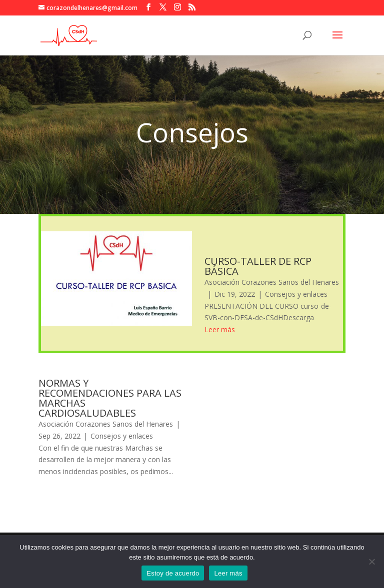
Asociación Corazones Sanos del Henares (272, 282)
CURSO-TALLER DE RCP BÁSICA (258, 266)
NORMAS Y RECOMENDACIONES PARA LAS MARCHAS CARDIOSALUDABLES (110, 398)
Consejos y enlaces (296, 294)
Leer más (228, 573)
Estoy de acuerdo (173, 573)
